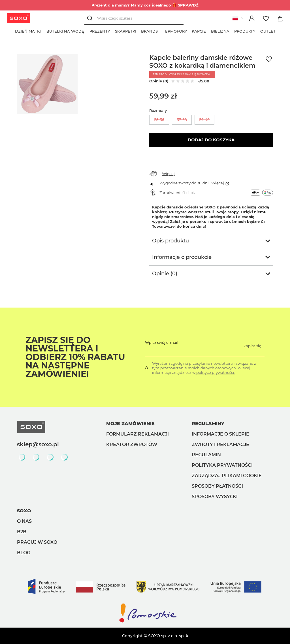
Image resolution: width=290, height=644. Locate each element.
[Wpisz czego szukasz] (134, 18)
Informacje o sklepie (220, 434)
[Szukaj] (91, 18)
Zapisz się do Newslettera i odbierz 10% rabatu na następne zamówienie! (75, 357)
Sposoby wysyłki (215, 497)
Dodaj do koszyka (211, 140)
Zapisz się (252, 346)
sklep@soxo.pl (38, 444)
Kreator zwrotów (132, 444)
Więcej (168, 174)
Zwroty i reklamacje (220, 444)
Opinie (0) (159, 81)
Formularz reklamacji (137, 434)
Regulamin (206, 455)
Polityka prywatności (222, 465)
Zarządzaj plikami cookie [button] (227, 476)
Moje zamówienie (130, 424)
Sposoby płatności (217, 486)
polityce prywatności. (215, 372)
